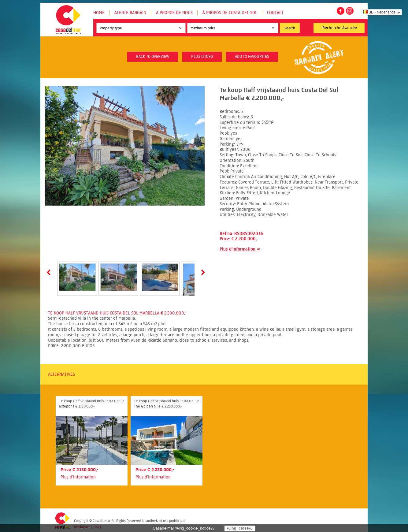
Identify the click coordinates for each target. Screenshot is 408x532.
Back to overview (153, 57)
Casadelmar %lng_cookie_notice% (183, 528)
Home (99, 13)
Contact (275, 13)
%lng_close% (240, 528)
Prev (50, 272)
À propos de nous (174, 13)
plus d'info (202, 57)
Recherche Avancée (340, 28)
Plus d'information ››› (240, 249)
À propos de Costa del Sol (230, 13)
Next (202, 272)
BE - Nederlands (379, 12)
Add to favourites (252, 57)
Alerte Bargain (130, 13)
